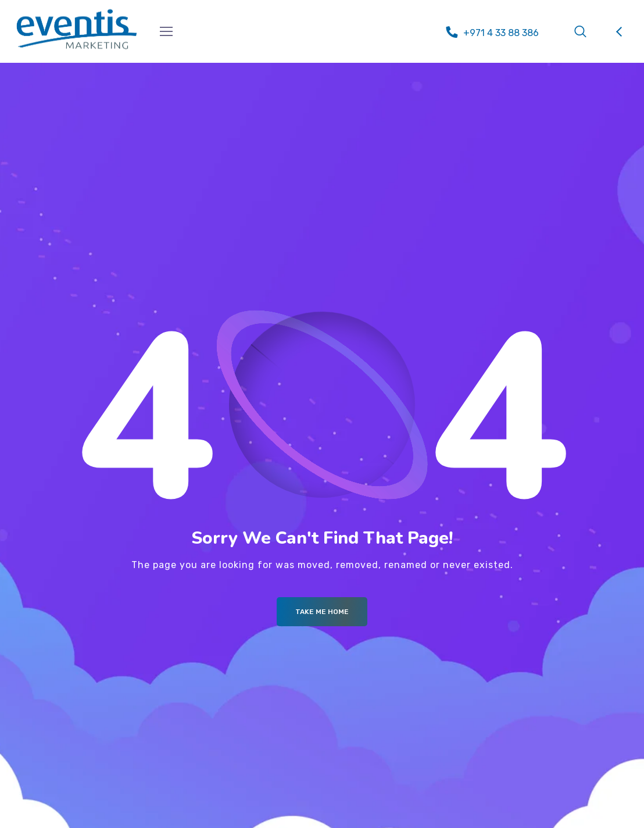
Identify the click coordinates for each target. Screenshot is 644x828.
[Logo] (77, 29)
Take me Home (322, 612)
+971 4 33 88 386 (501, 33)
